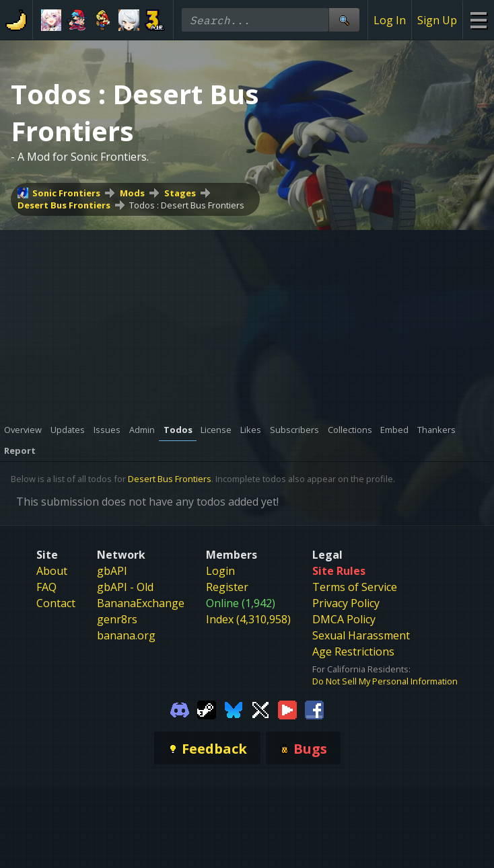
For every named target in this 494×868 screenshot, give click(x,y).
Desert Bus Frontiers (64, 205)
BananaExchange (141, 603)
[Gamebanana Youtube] (287, 709)
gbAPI (112, 571)
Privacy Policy (346, 603)
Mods (132, 193)
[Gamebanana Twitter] (260, 709)
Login (220, 571)
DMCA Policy (344, 619)
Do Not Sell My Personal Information (385, 681)
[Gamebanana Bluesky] (234, 709)
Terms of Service (355, 587)
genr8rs (117, 619)
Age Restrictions (353, 652)
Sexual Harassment (361, 635)
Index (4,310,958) (248, 619)
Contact (56, 603)
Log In (390, 20)
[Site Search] (344, 20)
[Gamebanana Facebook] (314, 709)
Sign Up (437, 20)
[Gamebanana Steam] (207, 709)
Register (227, 587)
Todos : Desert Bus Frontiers (187, 205)
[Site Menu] (478, 20)
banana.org (126, 635)
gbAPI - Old (125, 587)
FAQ (46, 587)
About (52, 571)
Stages (180, 193)
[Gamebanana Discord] (180, 709)
